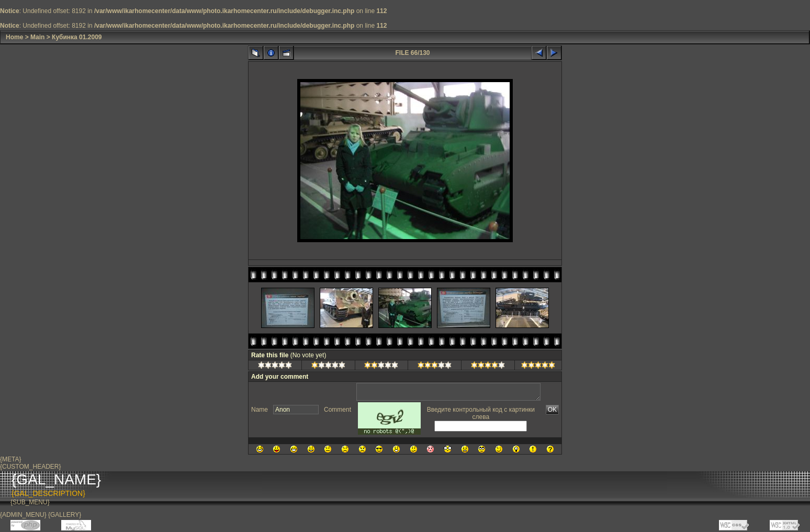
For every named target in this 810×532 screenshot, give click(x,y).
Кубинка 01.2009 (77, 37)
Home (14, 37)
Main (37, 37)
